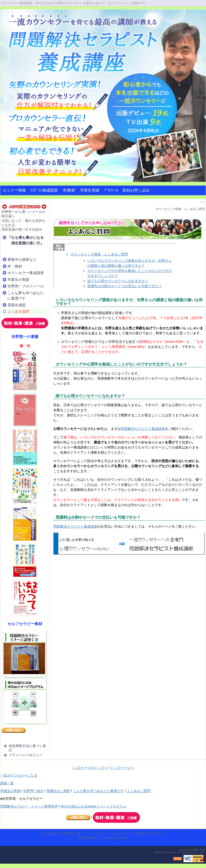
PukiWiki (170, 852)
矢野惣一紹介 (34, 791)
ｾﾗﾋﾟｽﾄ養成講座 (44, 190)
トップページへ (122, 768)
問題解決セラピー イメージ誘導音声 (29, 806)
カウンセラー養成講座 (26, 273)
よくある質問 (18, 311)
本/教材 (69, 190)
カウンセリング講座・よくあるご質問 (99, 254)
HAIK (196, 850)
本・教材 (15, 266)
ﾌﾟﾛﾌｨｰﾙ (111, 190)
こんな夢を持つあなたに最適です (26, 296)
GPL (195, 852)
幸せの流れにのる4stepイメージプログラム (94, 806)
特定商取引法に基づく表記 (27, 748)
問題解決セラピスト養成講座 (143, 429)
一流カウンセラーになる (19, 775)
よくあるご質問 (139, 791)
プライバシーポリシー (26, 755)
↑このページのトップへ (90, 768)
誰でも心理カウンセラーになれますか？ (118, 281)
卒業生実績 (90, 190)
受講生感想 (17, 305)
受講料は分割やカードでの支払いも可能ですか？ (125, 286)
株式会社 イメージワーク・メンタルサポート (101, 834)
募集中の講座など (22, 259)
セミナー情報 (14, 190)
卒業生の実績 (18, 280)
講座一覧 (7, 783)
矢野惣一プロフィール (26, 286)
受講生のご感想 (58, 791)
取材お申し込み (136, 190)
